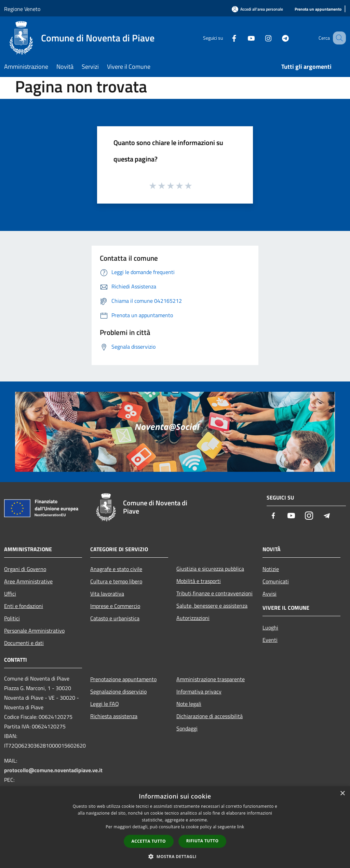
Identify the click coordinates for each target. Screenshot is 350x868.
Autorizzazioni (193, 618)
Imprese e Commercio (115, 606)
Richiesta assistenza (114, 716)
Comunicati (276, 581)
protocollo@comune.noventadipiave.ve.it (53, 770)
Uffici (10, 594)
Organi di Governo (25, 569)
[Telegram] (277, 38)
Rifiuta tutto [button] (203, 841)
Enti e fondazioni (24, 606)
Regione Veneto (22, 9)
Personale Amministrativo (34, 631)
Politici (12, 618)
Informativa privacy (199, 691)
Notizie (271, 569)
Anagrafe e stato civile (116, 569)
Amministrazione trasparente (211, 679)
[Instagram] (260, 38)
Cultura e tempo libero (116, 581)
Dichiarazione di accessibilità (210, 716)
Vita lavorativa (107, 594)
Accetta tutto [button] (149, 841)
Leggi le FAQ (105, 704)
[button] (175, 856)
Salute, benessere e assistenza (212, 606)
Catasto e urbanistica (115, 618)
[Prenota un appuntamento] (318, 9)
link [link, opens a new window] (241, 827)
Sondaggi (187, 728)
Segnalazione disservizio (118, 691)
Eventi (270, 640)
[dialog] (175, 827)
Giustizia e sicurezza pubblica (210, 569)
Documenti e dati (24, 643)
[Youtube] (243, 38)
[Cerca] (338, 38)
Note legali (189, 704)
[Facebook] (226, 38)
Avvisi (270, 594)
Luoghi (270, 627)
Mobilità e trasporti (199, 581)
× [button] (342, 794)
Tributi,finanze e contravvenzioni (214, 593)
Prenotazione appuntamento (123, 679)
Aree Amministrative (28, 581)
